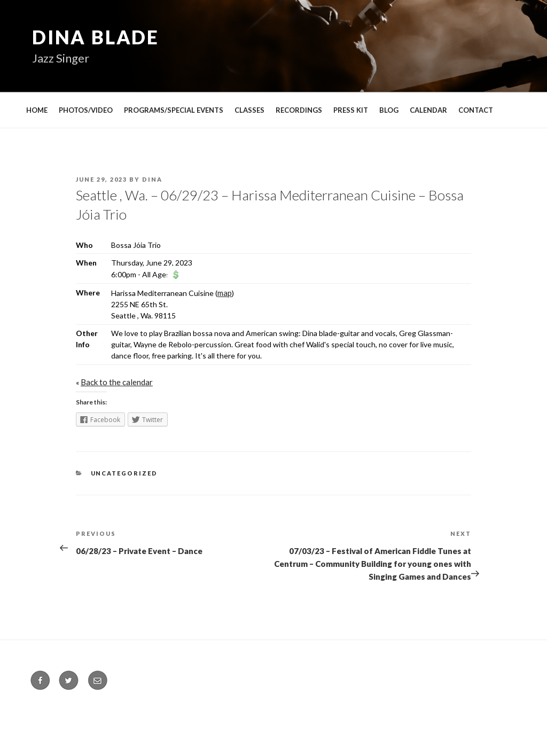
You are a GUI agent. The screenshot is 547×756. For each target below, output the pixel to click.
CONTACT (476, 110)
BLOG (389, 110)
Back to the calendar (117, 382)
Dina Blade (96, 37)
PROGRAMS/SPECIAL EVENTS (174, 110)
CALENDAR (428, 110)
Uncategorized (124, 473)
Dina (152, 179)
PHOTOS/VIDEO (86, 110)
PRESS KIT (351, 110)
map (225, 293)
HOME (37, 110)
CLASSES (249, 110)
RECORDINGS (299, 110)
